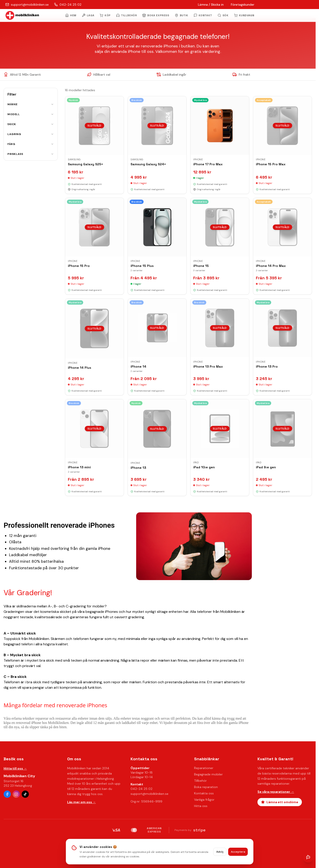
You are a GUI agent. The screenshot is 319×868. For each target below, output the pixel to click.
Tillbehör (200, 781)
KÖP (105, 15)
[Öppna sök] (223, 15)
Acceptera (238, 853)
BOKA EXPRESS (156, 15)
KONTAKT (203, 15)
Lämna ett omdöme (280, 802)
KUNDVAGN (244, 15)
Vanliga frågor (204, 800)
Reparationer (204, 768)
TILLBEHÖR (126, 15)
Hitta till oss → (15, 768)
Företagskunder (243, 5)
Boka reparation (206, 787)
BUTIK (181, 15)
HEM (71, 15)
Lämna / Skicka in (211, 5)
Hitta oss (201, 806)
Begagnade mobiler (208, 774)
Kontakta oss (204, 793)
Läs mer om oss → (81, 802)
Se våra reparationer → (276, 792)
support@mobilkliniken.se (149, 794)
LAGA (88, 15)
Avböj (220, 853)
